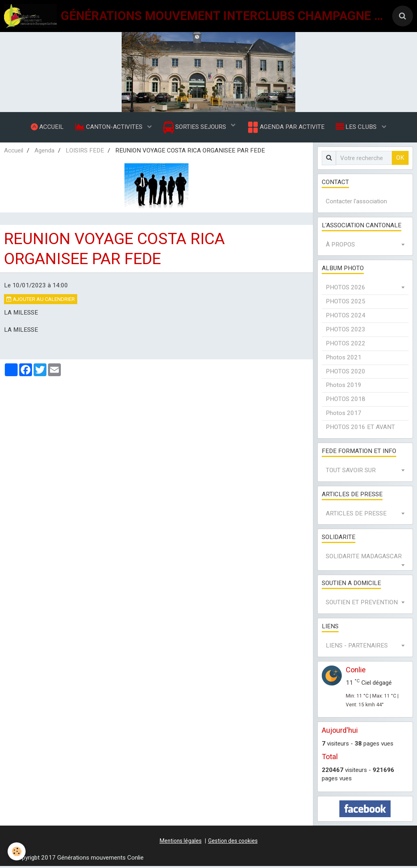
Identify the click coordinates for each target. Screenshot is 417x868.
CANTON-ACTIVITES (109, 128)
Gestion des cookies (233, 843)
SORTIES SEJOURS (195, 128)
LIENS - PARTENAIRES (357, 647)
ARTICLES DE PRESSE (356, 515)
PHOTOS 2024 (346, 317)
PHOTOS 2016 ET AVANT (360, 429)
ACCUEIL (46, 128)
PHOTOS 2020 (346, 373)
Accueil (14, 152)
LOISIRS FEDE (85, 152)
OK (400, 160)
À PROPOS (340, 247)
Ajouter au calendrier (41, 301)
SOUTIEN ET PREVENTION (362, 604)
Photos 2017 (344, 415)
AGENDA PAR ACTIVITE (286, 128)
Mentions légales (181, 843)
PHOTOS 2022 (346, 345)
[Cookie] (17, 851)
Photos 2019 (344, 387)
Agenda (44, 152)
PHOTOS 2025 (346, 303)
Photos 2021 (344, 359)
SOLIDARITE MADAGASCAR (364, 558)
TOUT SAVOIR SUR (351, 472)
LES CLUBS (358, 128)
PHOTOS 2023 (346, 331)
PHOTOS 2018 (346, 401)
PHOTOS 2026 (346, 289)
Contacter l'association (356, 203)
